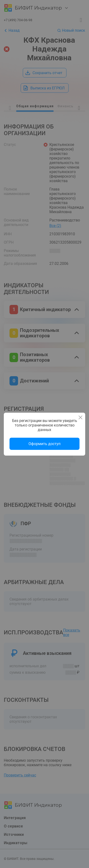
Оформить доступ (44, 444)
